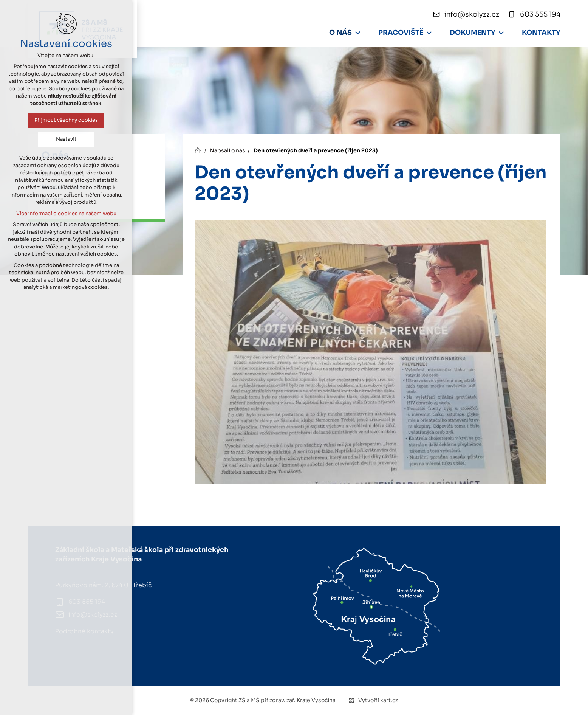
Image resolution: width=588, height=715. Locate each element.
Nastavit (66, 139)
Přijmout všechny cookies (66, 120)
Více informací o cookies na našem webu (66, 213)
